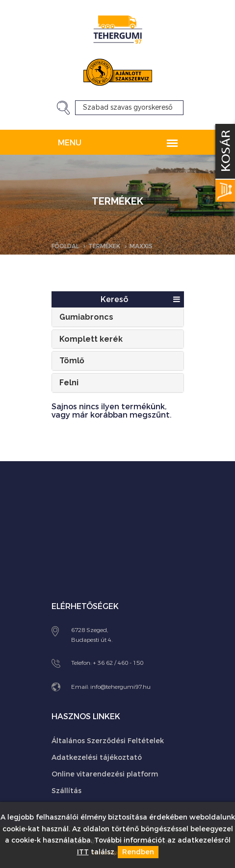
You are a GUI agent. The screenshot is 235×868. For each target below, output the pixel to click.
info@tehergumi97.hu (120, 687)
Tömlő (72, 361)
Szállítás (66, 791)
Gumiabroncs (86, 317)
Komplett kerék (91, 339)
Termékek (104, 246)
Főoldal (65, 246)
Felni (69, 383)
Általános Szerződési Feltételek (108, 741)
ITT (83, 852)
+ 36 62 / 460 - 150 (118, 663)
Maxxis (141, 246)
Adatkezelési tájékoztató (97, 758)
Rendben (138, 852)
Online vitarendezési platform (105, 774)
